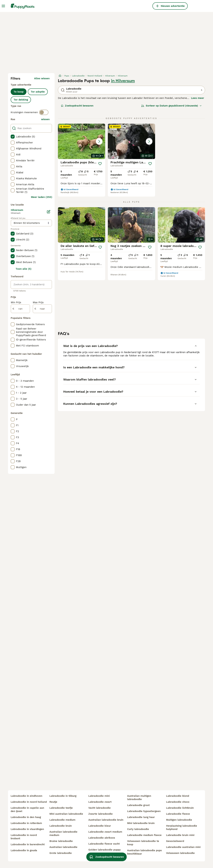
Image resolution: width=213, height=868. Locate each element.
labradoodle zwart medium (105, 832)
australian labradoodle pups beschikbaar (144, 852)
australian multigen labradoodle (139, 798)
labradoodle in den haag (26, 817)
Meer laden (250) (42, 197)
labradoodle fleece (178, 814)
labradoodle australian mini (183, 847)
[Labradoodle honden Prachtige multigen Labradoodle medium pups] (131, 141)
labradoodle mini (99, 796)
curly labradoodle (138, 829)
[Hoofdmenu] (3, 6)
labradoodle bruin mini (180, 835)
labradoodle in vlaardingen (27, 829)
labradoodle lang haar (141, 817)
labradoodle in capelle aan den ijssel (27, 810)
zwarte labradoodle (101, 814)
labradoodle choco (178, 802)
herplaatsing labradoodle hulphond (182, 827)
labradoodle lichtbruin (180, 808)
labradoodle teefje (61, 808)
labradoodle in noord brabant (24, 837)
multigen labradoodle (179, 820)
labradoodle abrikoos (102, 838)
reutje (53, 802)
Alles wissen (42, 78)
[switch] (44, 112)
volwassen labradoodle (180, 853)
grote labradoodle (61, 853)
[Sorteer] (172, 106)
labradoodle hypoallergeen (144, 811)
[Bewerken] (49, 212)
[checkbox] (13, 137)
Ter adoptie (38, 92)
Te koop (19, 92)
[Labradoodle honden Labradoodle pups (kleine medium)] (82, 141)
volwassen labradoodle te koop (143, 843)
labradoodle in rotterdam (26, 823)
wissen (45, 119)
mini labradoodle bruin (141, 823)
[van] (20, 309)
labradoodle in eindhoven (26, 796)
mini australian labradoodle (66, 814)
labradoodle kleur (100, 826)
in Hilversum (123, 81)
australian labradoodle (63, 847)
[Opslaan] (100, 164)
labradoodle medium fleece (144, 835)
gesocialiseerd (175, 841)
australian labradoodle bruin (106, 820)
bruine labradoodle (61, 841)
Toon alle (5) (24, 269)
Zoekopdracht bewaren (77, 106)
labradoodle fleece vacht (104, 844)
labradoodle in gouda (24, 850)
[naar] (42, 309)
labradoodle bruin (61, 826)
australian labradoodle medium (63, 833)
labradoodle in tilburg (63, 796)
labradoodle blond (178, 796)
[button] (82, 141)
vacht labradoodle (100, 808)
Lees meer (198, 98)
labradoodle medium (62, 820)
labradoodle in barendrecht (28, 844)
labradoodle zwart (100, 802)
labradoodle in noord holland (29, 802)
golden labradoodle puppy (105, 850)
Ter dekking (21, 100)
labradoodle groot (138, 805)
